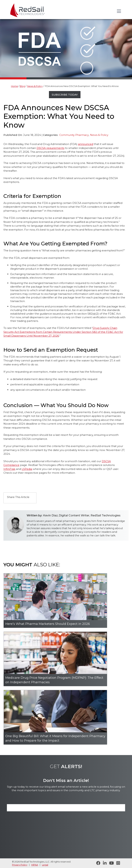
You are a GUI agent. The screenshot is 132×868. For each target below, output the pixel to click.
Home (15, 86)
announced (86, 144)
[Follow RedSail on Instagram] (117, 863)
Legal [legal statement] (45, 865)
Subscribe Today (65, 95)
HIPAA (35, 865)
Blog (22, 86)
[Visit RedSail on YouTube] (110, 863)
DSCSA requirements (50, 148)
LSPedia (27, 469)
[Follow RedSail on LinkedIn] (103, 863)
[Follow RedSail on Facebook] (97, 863)
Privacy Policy (20, 865)
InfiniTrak (9, 469)
